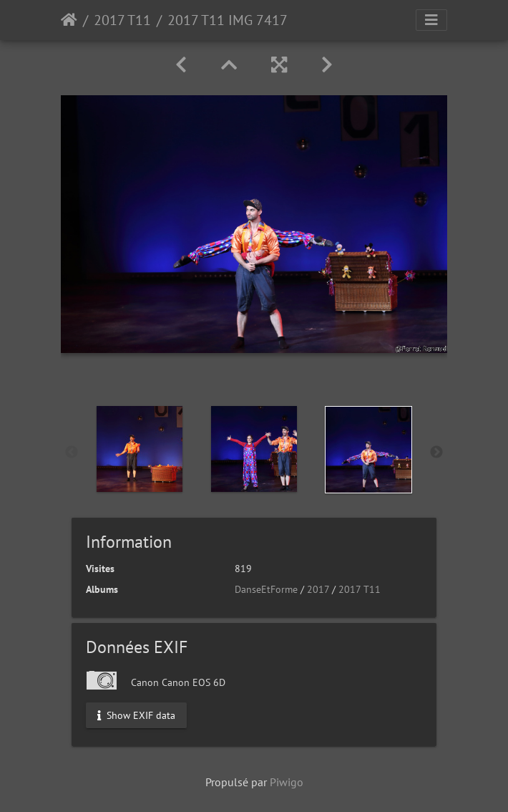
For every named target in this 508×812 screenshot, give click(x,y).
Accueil (69, 20)
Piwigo (287, 782)
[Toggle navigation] (431, 20)
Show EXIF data (136, 715)
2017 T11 (122, 20)
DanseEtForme (266, 589)
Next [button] (436, 453)
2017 (318, 589)
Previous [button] (72, 453)
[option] (140, 449)
